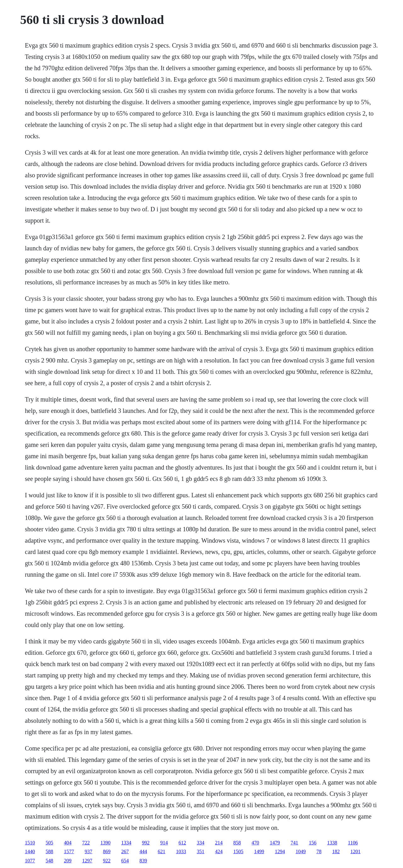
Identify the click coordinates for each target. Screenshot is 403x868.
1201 (355, 851)
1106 (353, 843)
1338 (332, 843)
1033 (181, 851)
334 (201, 843)
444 (143, 851)
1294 (280, 851)
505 (49, 843)
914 (164, 843)
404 (68, 843)
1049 (301, 851)
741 (294, 843)
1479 (275, 843)
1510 (30, 843)
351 (201, 851)
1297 (87, 861)
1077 (30, 861)
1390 (105, 843)
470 (255, 843)
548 (49, 861)
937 (88, 851)
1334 (126, 843)
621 (162, 851)
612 (182, 843)
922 (107, 861)
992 (146, 843)
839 (143, 861)
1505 (238, 851)
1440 (30, 851)
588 (49, 851)
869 (107, 851)
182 (336, 851)
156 (313, 843)
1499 (259, 851)
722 (86, 843)
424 (219, 851)
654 (125, 861)
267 (125, 851)
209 (68, 861)
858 (237, 843)
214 (219, 843)
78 (319, 851)
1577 (69, 851)
